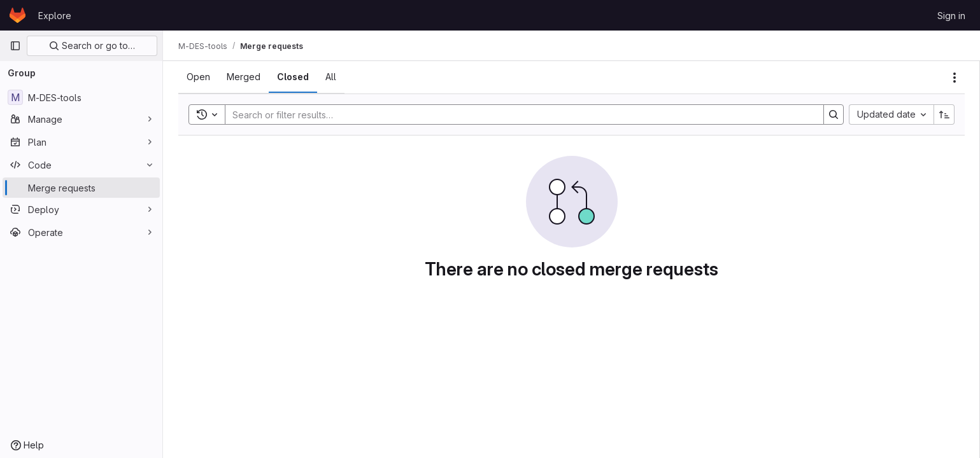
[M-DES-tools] (81, 97)
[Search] (518, 114)
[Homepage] (18, 15)
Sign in (951, 16)
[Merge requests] (81, 188)
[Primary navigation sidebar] (15, 46)
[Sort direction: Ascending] (944, 114)
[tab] (198, 77)
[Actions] (955, 78)
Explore (55, 16)
